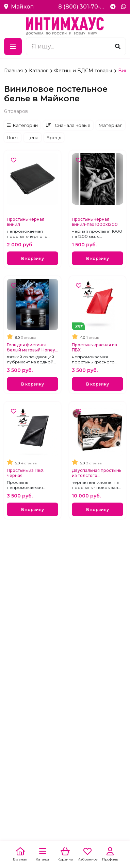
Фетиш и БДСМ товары (84, 71)
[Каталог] (43, 855)
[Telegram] (113, 7)
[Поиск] (118, 46)
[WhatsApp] (124, 7)
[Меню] (13, 46)
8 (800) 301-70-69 (82, 7)
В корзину (32, 258)
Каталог (39, 71)
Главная (14, 71)
